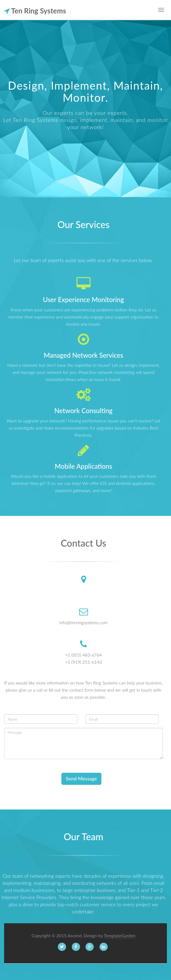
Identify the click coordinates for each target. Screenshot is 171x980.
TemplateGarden (120, 935)
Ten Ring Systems (35, 9)
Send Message (81, 779)
